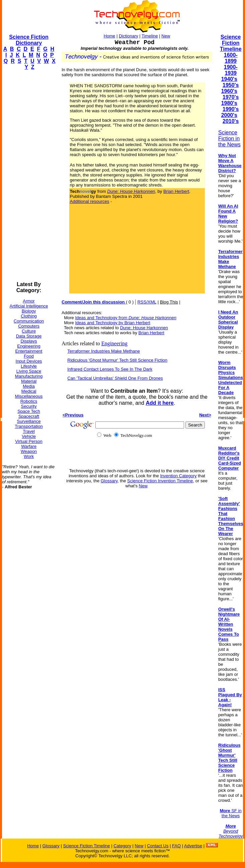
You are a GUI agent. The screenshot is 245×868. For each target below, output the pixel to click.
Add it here (160, 403)
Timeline (150, 36)
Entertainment (29, 351)
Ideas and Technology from (126, 318)
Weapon (29, 451)
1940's (229, 79)
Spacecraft (29, 416)
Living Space (29, 371)
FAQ (176, 846)
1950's (231, 85)
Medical (29, 391)
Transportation (29, 426)
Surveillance (29, 421)
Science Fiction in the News (229, 139)
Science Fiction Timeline (231, 43)
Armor (29, 301)
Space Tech (29, 411)
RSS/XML (147, 302)
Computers (29, 326)
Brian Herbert (176, 191)
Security (29, 406)
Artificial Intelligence (29, 306)
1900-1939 (231, 70)
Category (122, 846)
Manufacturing (29, 376)
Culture (29, 331)
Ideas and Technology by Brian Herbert (113, 323)
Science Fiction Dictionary (29, 40)
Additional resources (90, 201)
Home (110, 36)
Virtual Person (29, 441)
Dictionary (129, 36)
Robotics (29, 401)
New (166, 36)
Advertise (193, 846)
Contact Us (158, 846)
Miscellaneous (29, 396)
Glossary (109, 481)
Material (29, 381)
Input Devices (29, 361)
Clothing (29, 316)
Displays (29, 341)
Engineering (29, 346)
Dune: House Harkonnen (144, 328)
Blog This (169, 302)
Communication (29, 321)
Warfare (29, 446)
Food (29, 356)
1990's (231, 109)
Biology (29, 311)
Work (29, 456)
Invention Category (178, 476)
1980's (229, 103)
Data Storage (29, 336)
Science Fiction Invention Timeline (160, 481)
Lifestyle (29, 366)
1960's (229, 91)
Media (29, 386)
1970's (231, 97)
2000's (229, 115)
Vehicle (29, 436)
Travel (29, 431)
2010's (231, 121)
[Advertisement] (29, 176)
